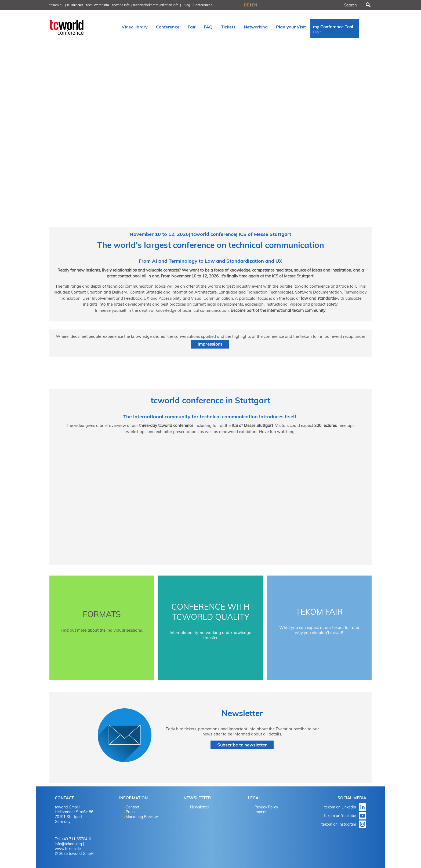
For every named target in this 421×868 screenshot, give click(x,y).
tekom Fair (319, 612)
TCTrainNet (75, 5)
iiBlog (186, 5)
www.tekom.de (68, 849)
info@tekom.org (68, 844)
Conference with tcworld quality (210, 612)
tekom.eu (56, 5)
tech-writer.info (98, 5)
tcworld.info (121, 5)
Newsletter (242, 713)
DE (246, 5)
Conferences (203, 5)
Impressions (210, 344)
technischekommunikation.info (156, 5)
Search (368, 5)
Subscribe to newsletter (242, 745)
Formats (102, 614)
